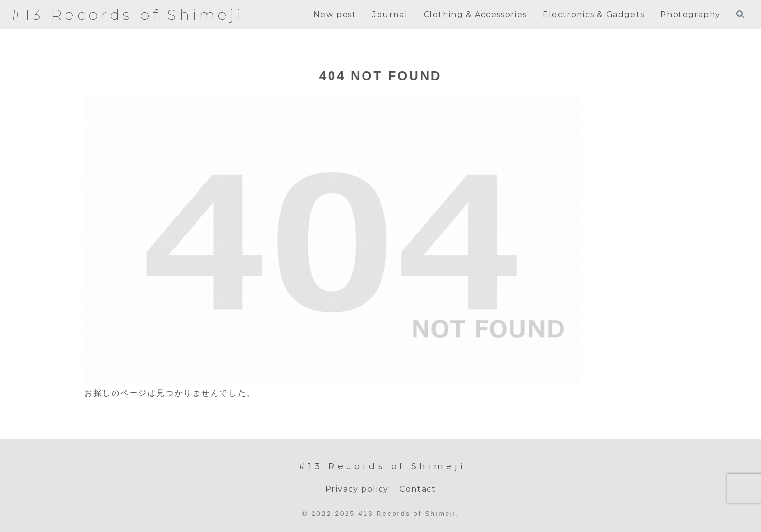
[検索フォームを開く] (740, 14)
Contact (418, 489)
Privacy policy (357, 489)
